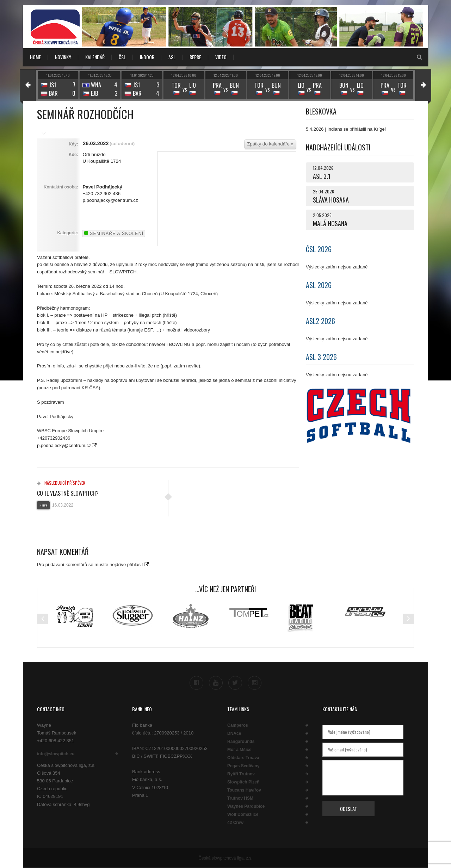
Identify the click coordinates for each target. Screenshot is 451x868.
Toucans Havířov (244, 790)
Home (35, 57)
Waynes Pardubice (246, 806)
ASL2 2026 (320, 321)
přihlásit (135, 565)
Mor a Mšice (239, 750)
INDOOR (147, 57)
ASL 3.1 (322, 176)
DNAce (234, 733)
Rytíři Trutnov (241, 774)
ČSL (122, 57)
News (43, 505)
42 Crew (235, 823)
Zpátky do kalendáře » (270, 144)
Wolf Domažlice (243, 814)
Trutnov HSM (240, 798)
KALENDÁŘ (95, 57)
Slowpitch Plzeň (243, 782)
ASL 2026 (319, 285)
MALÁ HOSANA (330, 223)
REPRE (195, 57)
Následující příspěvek (61, 483)
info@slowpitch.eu (56, 754)
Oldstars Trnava (243, 758)
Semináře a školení (114, 234)
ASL (172, 57)
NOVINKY (63, 57)
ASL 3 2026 (321, 357)
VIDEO (221, 57)
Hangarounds (241, 742)
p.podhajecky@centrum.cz (110, 200)
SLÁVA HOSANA (331, 200)
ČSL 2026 (319, 249)
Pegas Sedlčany (243, 766)
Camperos (238, 725)
